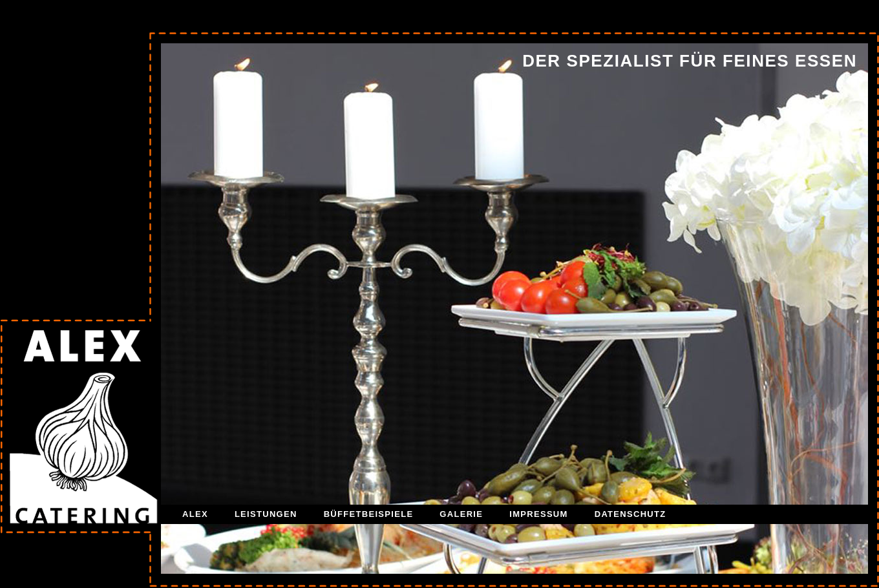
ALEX (195, 514)
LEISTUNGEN (266, 514)
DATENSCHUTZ (630, 514)
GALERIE (461, 514)
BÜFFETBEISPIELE (369, 514)
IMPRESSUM (538, 514)
